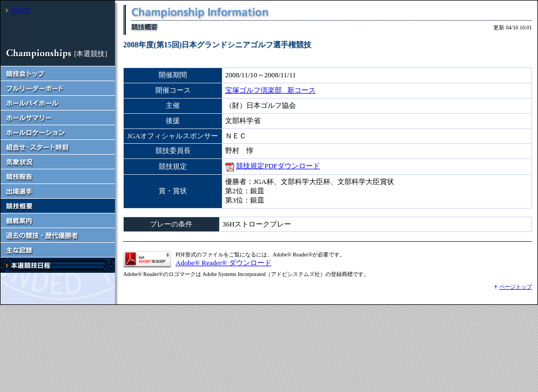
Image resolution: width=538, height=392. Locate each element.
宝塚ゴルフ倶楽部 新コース (270, 90)
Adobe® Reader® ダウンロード (223, 263)
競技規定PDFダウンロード (278, 166)
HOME (20, 10)
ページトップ (516, 287)
